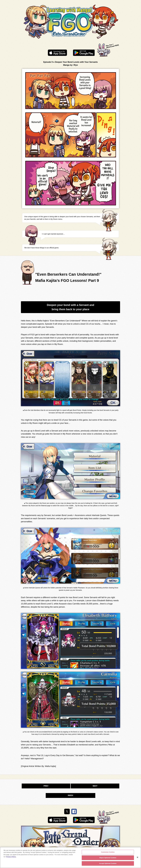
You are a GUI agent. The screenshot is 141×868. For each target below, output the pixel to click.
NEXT (95, 786)
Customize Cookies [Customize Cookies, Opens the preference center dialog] (108, 853)
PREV (46, 786)
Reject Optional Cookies (108, 859)
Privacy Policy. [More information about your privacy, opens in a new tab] (11, 858)
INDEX (71, 795)
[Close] (137, 858)
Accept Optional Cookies (108, 865)
